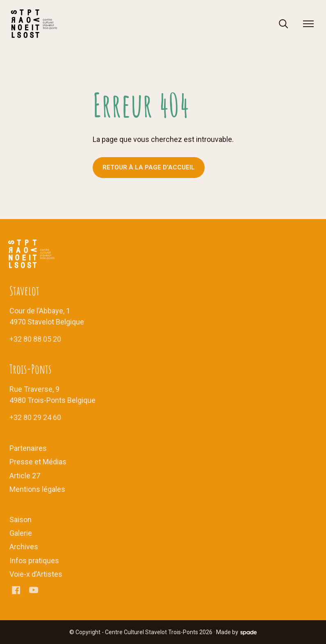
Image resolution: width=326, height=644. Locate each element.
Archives (24, 547)
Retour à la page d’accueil (149, 167)
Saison (21, 520)
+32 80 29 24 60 (35, 417)
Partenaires (28, 448)
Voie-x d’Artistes (36, 574)
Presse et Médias (38, 462)
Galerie (21, 533)
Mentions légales (37, 489)
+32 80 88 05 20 (35, 339)
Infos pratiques (34, 561)
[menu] (308, 24)
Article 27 (25, 476)
